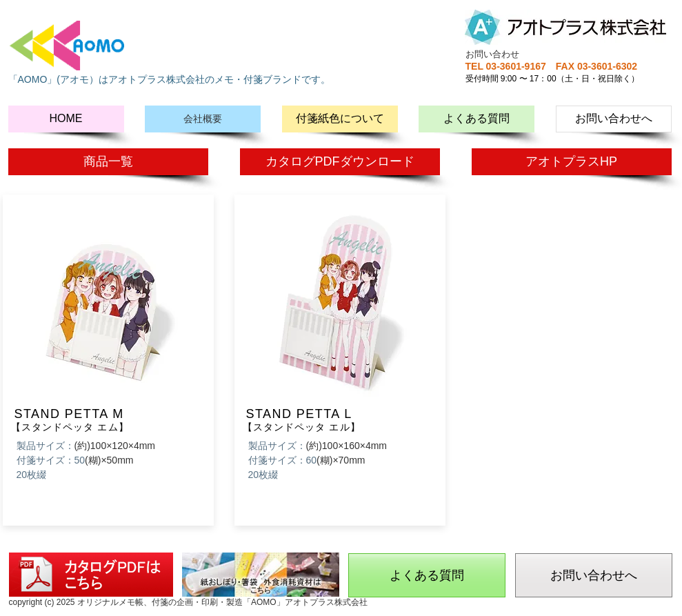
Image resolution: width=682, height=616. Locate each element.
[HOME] (66, 119)
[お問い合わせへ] (614, 119)
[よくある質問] (477, 119)
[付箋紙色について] (340, 119)
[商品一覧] (108, 162)
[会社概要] (203, 119)
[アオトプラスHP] (572, 162)
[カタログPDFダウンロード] (340, 162)
